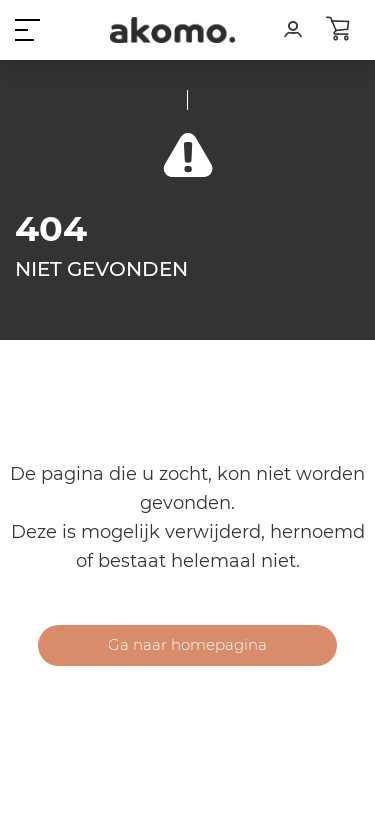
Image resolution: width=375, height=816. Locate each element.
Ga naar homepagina (187, 644)
